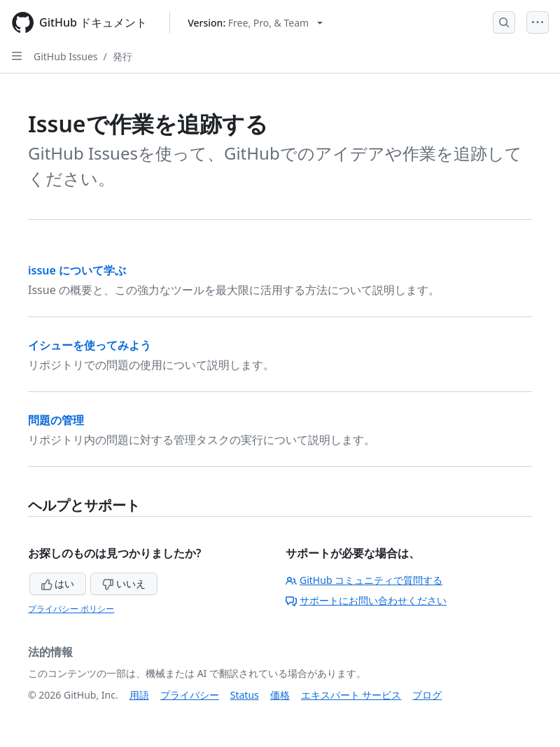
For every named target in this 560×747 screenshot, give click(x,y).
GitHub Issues (66, 56)
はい (58, 584)
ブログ (427, 695)
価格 (280, 695)
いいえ (124, 584)
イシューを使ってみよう (90, 345)
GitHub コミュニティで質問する (364, 580)
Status (245, 695)
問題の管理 (56, 420)
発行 (122, 56)
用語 (139, 695)
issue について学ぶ (77, 270)
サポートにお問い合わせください (366, 600)
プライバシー (190, 695)
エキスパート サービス (351, 695)
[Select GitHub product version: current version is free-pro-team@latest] (255, 23)
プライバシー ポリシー (71, 609)
